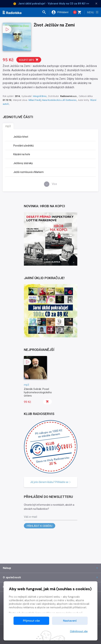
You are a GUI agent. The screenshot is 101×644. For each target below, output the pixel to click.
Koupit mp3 (29, 60)
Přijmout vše (31, 621)
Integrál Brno (40, 96)
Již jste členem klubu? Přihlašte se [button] (50, 482)
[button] (46, 12)
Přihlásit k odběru (40, 526)
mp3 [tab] (8, 126)
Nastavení (70, 621)
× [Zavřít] (96, 4)
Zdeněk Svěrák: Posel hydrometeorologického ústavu (38, 392)
